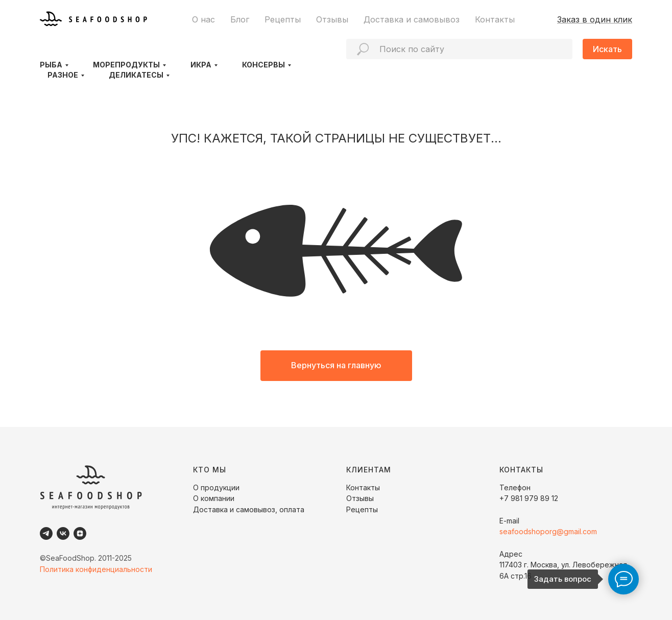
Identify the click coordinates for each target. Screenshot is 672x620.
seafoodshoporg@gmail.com (548, 531)
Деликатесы (136, 75)
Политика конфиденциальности (96, 569)
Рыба (51, 65)
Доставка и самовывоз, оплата (249, 509)
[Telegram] (46, 533)
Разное (63, 75)
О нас (203, 19)
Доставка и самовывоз (412, 19)
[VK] (63, 533)
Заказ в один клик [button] (595, 19)
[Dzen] (80, 533)
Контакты (495, 19)
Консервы (263, 65)
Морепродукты (126, 65)
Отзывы (332, 19)
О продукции (216, 487)
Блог (240, 19)
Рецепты (283, 19)
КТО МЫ (210, 470)
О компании (214, 498)
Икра (201, 65)
